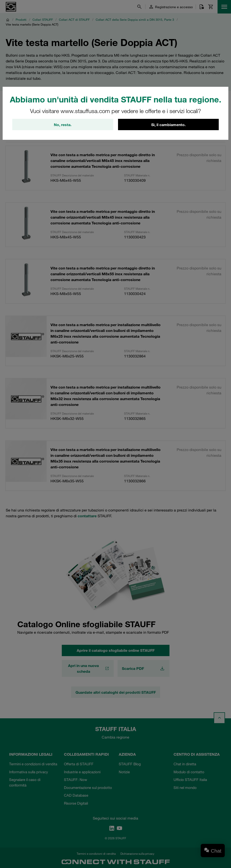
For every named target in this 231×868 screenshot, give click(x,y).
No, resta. (63, 125)
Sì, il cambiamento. (168, 125)
